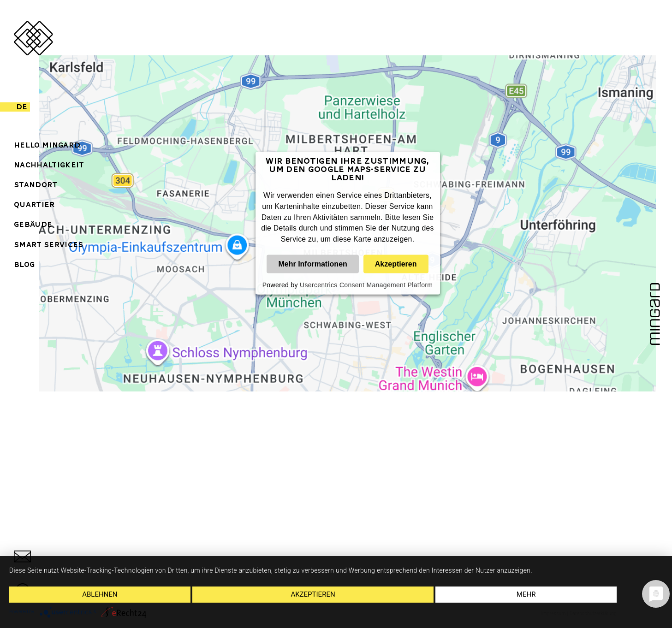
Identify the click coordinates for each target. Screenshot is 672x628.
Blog (24, 265)
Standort (36, 185)
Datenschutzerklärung (593, 613)
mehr (526, 594)
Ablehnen (100, 594)
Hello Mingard (47, 145)
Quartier (35, 205)
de (22, 107)
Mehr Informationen (312, 264)
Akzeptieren (396, 264)
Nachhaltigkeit (49, 165)
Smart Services (48, 245)
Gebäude (33, 225)
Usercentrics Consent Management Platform (366, 285)
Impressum (554, 613)
